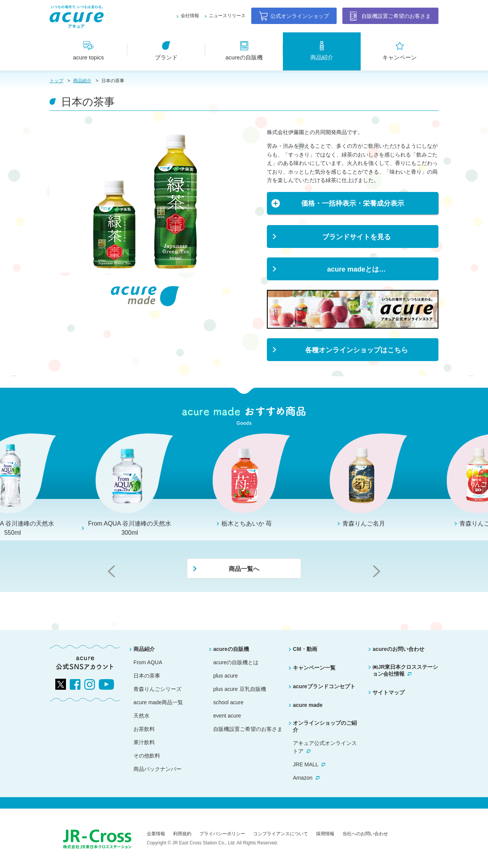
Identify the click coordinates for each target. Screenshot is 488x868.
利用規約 (182, 834)
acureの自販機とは (236, 662)
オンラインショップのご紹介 (325, 726)
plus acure (226, 676)
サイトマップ (388, 692)
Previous (111, 571)
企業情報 (156, 834)
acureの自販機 (231, 649)
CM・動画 (305, 649)
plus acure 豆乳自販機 (239, 689)
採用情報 (325, 834)
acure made (308, 705)
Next (377, 571)
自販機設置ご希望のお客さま (248, 729)
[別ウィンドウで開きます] (353, 294)
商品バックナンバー (157, 769)
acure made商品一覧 (158, 702)
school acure (228, 702)
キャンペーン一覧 (314, 668)
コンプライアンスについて (281, 834)
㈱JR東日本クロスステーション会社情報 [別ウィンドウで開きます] (405, 670)
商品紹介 (82, 81)
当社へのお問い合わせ (365, 834)
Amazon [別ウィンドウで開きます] (303, 778)
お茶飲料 (144, 729)
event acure (227, 716)
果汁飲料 (144, 742)
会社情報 (190, 16)
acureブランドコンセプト (324, 686)
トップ (56, 81)
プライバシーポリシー (222, 834)
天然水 (141, 716)
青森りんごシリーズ (157, 689)
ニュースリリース (227, 16)
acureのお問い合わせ (398, 649)
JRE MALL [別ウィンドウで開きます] (306, 764)
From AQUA (148, 662)
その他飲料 (147, 756)
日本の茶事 (147, 676)
